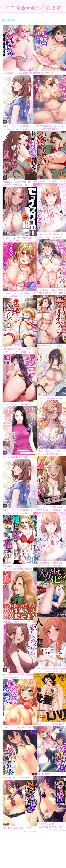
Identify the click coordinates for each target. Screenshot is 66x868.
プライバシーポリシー (12, 862)
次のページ (34, 838)
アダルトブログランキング (33, 862)
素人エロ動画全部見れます (33, 865)
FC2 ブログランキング (54, 862)
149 (39, 846)
